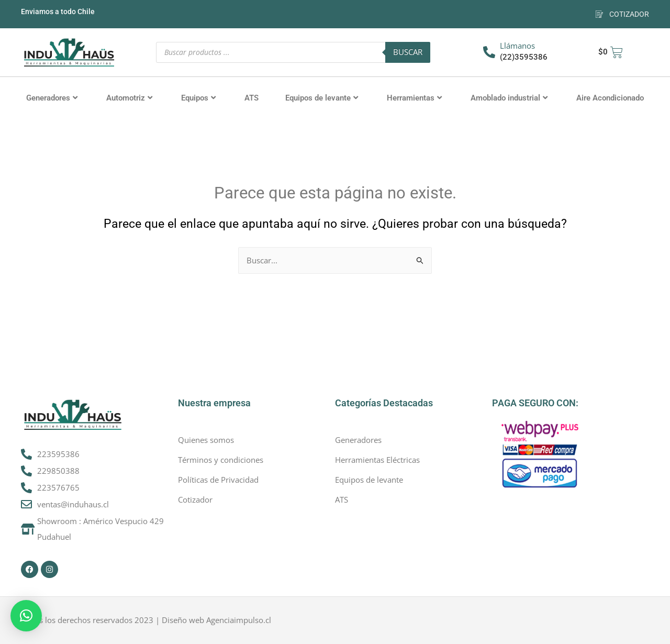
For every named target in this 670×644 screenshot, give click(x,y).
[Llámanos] (489, 52)
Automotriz (129, 98)
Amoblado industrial (509, 98)
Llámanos (517, 46)
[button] (26, 616)
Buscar (408, 52)
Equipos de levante (322, 98)
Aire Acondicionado (610, 98)
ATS (252, 98)
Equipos (198, 98)
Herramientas (414, 98)
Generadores (52, 98)
